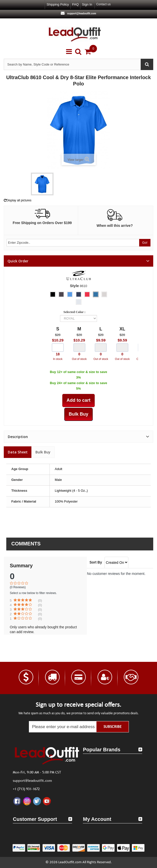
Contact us (103, 4)
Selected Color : (75, 312)
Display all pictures (18, 200)
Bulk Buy (43, 452)
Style (74, 286)
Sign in (87, 4)
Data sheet (18, 452)
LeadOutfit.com (70, 862)
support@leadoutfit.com (81, 13)
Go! (145, 243)
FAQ (75, 4)
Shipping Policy (58, 4)
